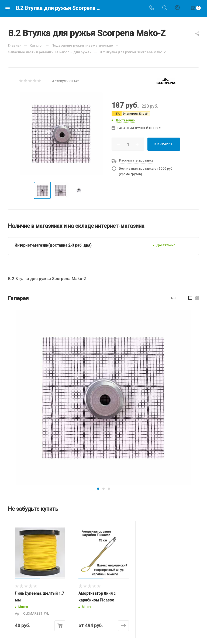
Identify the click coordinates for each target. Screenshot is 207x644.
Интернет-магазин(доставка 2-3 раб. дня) (53, 245)
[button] (98, 489)
